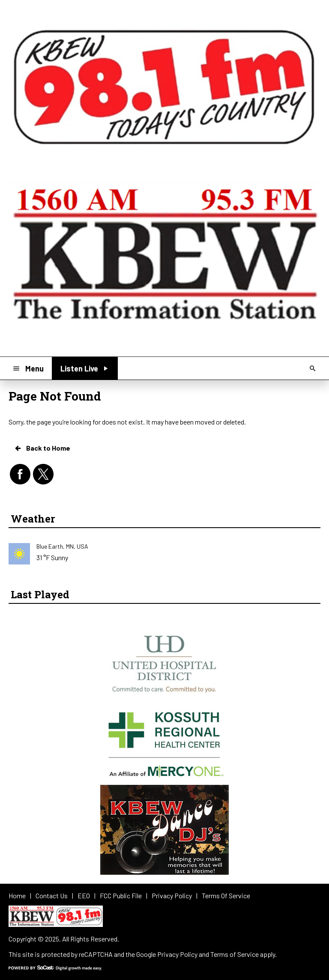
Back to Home (42, 448)
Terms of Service (235, 954)
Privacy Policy (177, 954)
